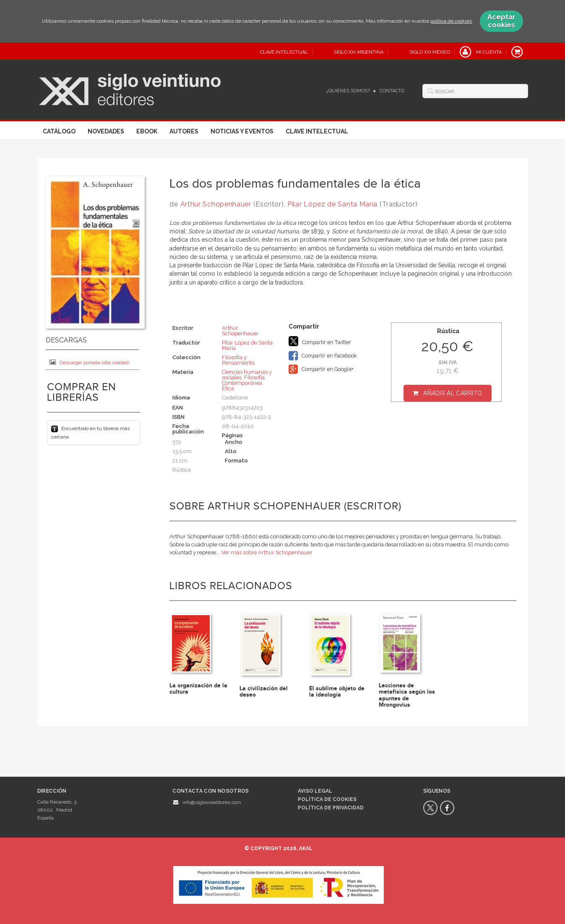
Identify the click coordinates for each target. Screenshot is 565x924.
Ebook (147, 131)
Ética (228, 388)
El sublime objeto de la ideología (337, 692)
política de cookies (451, 21)
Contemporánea (242, 383)
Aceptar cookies (501, 21)
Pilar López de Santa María (332, 204)
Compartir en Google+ (321, 369)
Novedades (106, 131)
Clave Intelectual (317, 131)
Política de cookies (327, 799)
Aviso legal (315, 791)
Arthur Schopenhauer (216, 204)
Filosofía (254, 377)
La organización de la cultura (198, 689)
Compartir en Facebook (323, 356)
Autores (184, 131)
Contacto (392, 91)
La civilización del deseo (264, 692)
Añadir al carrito (453, 393)
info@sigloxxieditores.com (212, 802)
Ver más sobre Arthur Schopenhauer (267, 552)
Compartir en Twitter (320, 341)
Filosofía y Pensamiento (238, 360)
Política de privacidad (331, 808)
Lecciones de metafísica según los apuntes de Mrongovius (407, 695)
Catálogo (59, 131)
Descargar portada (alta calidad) (89, 362)
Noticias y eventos (242, 131)
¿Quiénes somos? (348, 91)
